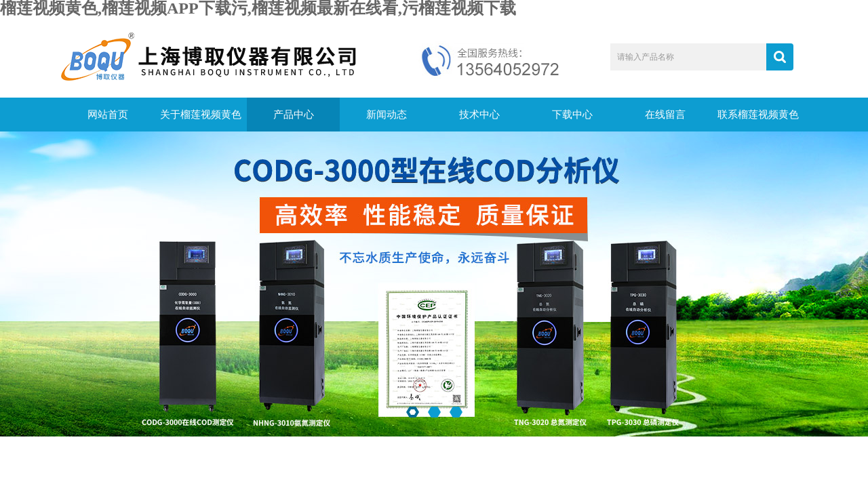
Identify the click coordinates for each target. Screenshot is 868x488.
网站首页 (108, 115)
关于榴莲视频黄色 (201, 115)
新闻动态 (387, 115)
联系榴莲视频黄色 (758, 115)
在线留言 (665, 115)
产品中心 (294, 115)
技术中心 (479, 115)
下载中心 (572, 115)
